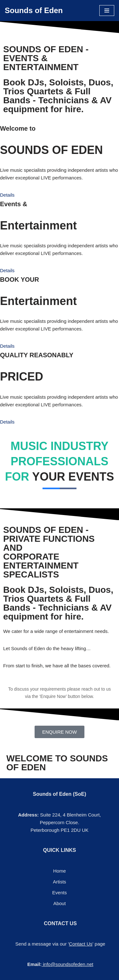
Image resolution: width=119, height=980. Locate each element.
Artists (60, 882)
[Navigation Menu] (107, 11)
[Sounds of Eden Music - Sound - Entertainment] (34, 11)
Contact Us (81, 944)
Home (59, 871)
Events (60, 893)
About (60, 903)
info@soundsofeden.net (68, 964)
